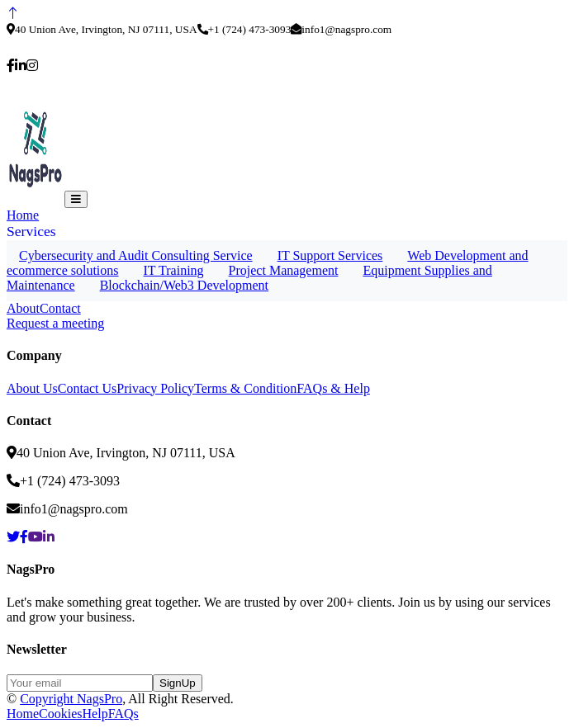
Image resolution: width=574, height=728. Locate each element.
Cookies (60, 714)
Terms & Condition (245, 388)
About (23, 308)
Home (23, 215)
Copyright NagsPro (71, 699)
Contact (60, 308)
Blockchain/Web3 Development (184, 285)
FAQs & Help (333, 388)
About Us (32, 388)
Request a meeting (55, 323)
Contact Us (88, 388)
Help (95, 714)
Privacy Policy (155, 388)
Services (31, 231)
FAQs (123, 714)
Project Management (284, 270)
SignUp (178, 683)
